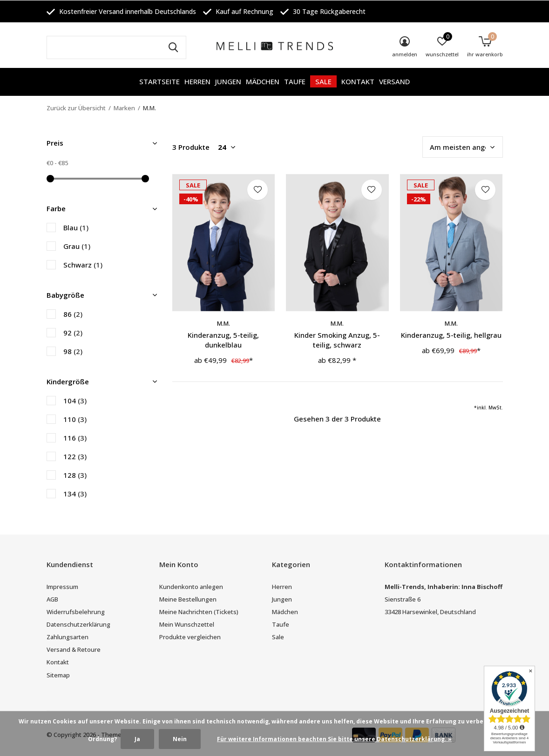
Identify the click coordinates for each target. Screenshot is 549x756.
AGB (52, 599)
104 (75, 401)
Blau (76, 227)
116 (75, 438)
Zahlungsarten (68, 637)
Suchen (173, 47)
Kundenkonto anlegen (191, 587)
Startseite (159, 81)
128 (75, 475)
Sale (323, 81)
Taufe (295, 81)
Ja (137, 739)
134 (75, 494)
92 (73, 333)
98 (73, 351)
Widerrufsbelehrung (76, 612)
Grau (77, 246)
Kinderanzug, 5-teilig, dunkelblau (223, 340)
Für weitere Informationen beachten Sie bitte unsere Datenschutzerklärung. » (334, 739)
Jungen (228, 81)
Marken (124, 108)
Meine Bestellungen (188, 599)
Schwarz (83, 265)
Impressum (62, 587)
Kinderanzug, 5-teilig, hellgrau (451, 335)
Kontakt (358, 81)
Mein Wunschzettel (187, 624)
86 (73, 314)
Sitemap (58, 675)
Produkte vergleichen (190, 637)
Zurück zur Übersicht (76, 108)
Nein (180, 739)
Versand (394, 81)
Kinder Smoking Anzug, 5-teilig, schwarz (337, 340)
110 (75, 419)
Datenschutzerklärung (78, 624)
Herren (197, 81)
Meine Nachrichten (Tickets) (199, 612)
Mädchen (263, 81)
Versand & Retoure (74, 649)
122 (75, 456)
